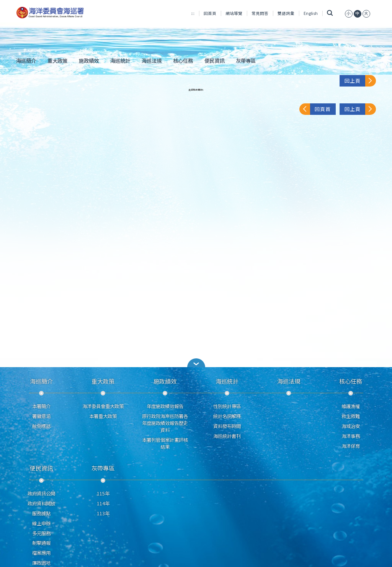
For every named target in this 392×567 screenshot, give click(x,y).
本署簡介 (41, 406)
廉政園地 (41, 563)
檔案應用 (41, 553)
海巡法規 (152, 60)
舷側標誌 (41, 426)
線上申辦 (41, 523)
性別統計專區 (227, 406)
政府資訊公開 (41, 493)
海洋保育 (351, 446)
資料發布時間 (227, 426)
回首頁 (210, 13)
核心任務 (183, 60)
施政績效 (89, 60)
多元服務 (41, 533)
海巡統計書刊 (227, 436)
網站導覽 (234, 13)
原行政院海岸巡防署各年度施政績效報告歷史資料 (165, 423)
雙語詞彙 (286, 13)
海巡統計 (120, 60)
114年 (103, 503)
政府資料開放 (41, 503)
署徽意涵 (41, 416)
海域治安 (351, 426)
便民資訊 (214, 60)
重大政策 (57, 60)
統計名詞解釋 (227, 416)
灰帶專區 (246, 60)
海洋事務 (351, 436)
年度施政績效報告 (165, 406)
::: (193, 13)
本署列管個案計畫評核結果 (165, 443)
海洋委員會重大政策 (103, 406)
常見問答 (260, 13)
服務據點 (41, 513)
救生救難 (351, 416)
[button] (196, 363)
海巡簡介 (26, 60)
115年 (103, 493)
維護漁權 (351, 406)
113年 (103, 513)
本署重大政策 (103, 416)
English (311, 13)
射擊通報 (41, 543)
